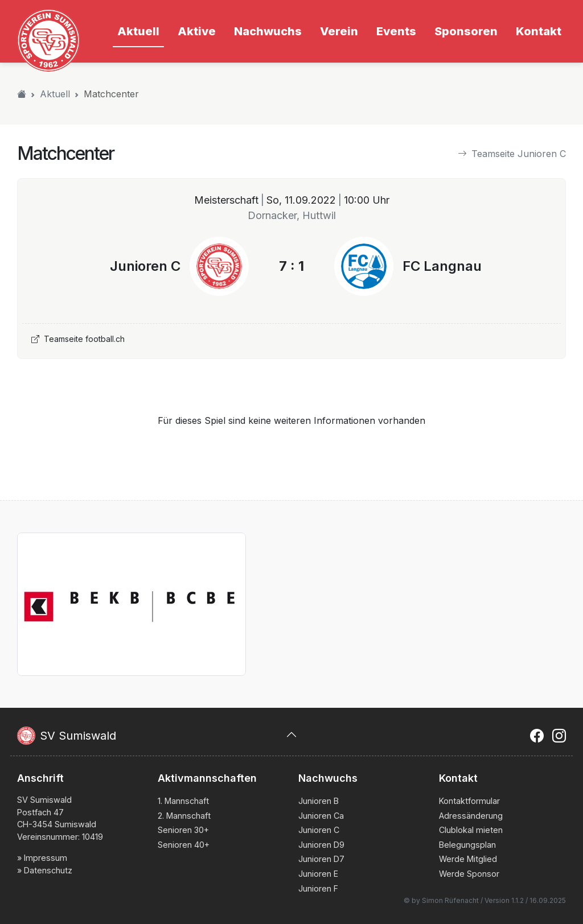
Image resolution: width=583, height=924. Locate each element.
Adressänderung (471, 816)
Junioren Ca (321, 816)
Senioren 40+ (184, 845)
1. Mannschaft (183, 801)
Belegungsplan (467, 845)
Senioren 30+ (183, 830)
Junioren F (318, 888)
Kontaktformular (469, 801)
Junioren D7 (321, 859)
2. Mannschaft (184, 816)
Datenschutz (48, 870)
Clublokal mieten (471, 830)
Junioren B (319, 801)
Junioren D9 (321, 845)
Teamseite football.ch (78, 339)
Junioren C (319, 830)
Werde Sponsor (469, 874)
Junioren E (318, 874)
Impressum (46, 858)
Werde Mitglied (468, 859)
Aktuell (55, 94)
